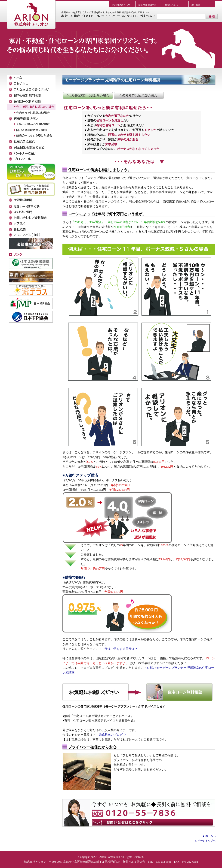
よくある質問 (31, 212)
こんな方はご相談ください (31, 89)
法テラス (31, 290)
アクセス (31, 223)
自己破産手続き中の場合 (31, 130)
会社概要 (196, 5)
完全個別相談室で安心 (31, 147)
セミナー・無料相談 (31, 206)
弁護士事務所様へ (31, 244)
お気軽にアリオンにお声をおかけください (139, 813)
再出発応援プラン (31, 118)
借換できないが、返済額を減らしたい (139, 95)
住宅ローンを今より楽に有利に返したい (88, 95)
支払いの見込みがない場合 (31, 124)
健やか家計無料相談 (31, 95)
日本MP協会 (31, 303)
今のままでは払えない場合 (31, 113)
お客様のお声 (31, 171)
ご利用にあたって (121, 5)
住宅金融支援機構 (31, 264)
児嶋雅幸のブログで (112, 735)
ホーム (31, 78)
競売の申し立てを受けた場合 (31, 136)
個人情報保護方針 (148, 5)
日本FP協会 (31, 317)
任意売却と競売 (31, 141)
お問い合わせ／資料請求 (31, 218)
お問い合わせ (172, 5)
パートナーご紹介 (31, 153)
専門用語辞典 (31, 189)
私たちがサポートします (31, 159)
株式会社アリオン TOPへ (31, 10)
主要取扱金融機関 (31, 200)
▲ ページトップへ (205, 841)
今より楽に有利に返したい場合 (31, 107)
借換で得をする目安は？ (121, 649)
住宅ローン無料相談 (137, 692)
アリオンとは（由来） (31, 235)
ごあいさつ (31, 84)
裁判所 (31, 277)
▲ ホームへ (209, 836)
